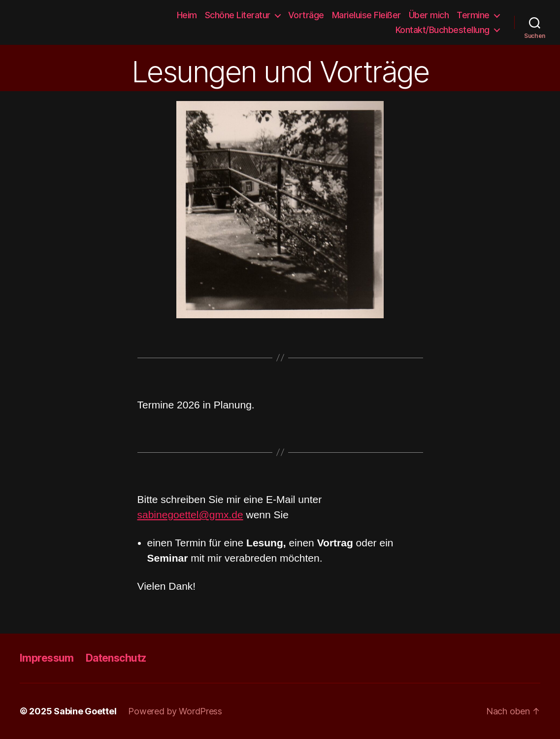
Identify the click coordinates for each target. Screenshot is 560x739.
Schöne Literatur (238, 15)
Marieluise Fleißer (366, 15)
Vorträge (306, 15)
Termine (473, 15)
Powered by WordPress (175, 711)
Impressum (47, 658)
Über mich (429, 15)
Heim (187, 15)
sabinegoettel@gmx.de (190, 515)
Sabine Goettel (40, 23)
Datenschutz (116, 658)
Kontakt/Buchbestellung (443, 30)
